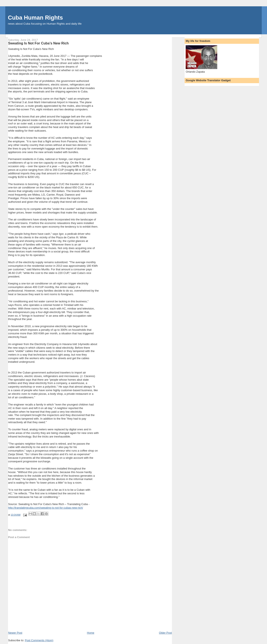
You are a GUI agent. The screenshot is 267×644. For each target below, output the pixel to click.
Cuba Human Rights (35, 18)
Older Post (165, 633)
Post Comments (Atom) (39, 640)
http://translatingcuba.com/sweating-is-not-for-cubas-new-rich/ (45, 508)
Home (91, 633)
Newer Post (15, 633)
